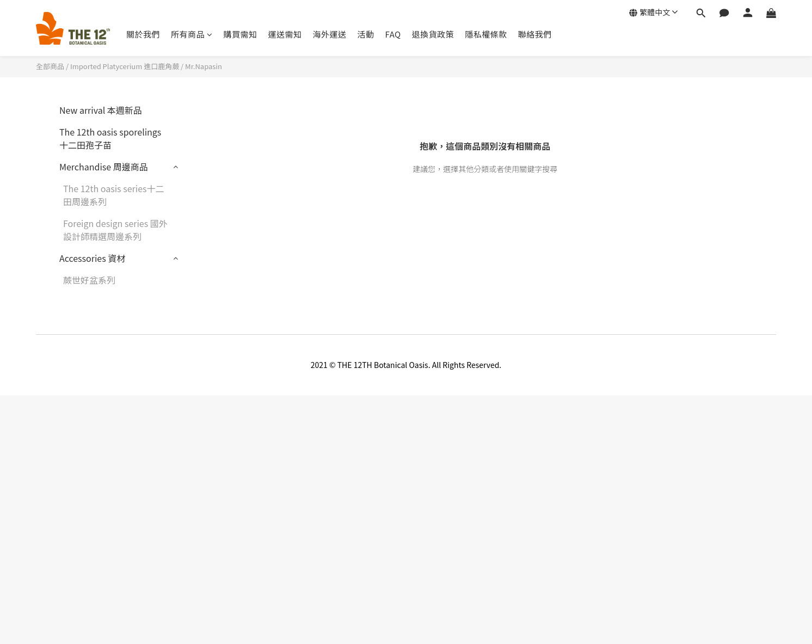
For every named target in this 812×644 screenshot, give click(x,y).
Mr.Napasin (204, 66)
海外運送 (330, 34)
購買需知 (241, 34)
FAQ (393, 34)
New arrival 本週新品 (101, 110)
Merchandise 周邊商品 (104, 167)
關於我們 (143, 34)
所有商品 (192, 34)
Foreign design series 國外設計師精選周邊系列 (115, 230)
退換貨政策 (433, 34)
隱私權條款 (486, 34)
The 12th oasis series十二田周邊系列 (114, 195)
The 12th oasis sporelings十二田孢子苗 (110, 138)
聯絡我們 (535, 34)
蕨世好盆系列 (89, 280)
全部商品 (50, 66)
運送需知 (285, 34)
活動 (366, 34)
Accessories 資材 (92, 258)
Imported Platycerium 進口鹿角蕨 (125, 66)
